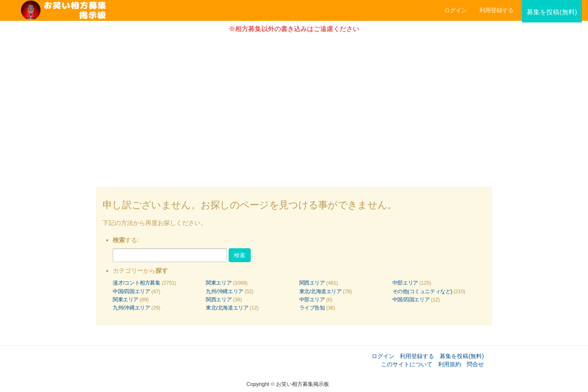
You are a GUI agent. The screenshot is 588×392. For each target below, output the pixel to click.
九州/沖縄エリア (225, 291)
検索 (240, 255)
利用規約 (450, 364)
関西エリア (312, 283)
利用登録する (417, 356)
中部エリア (405, 283)
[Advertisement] (294, 107)
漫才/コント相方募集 (137, 283)
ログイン (456, 10)
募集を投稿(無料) (462, 356)
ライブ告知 (312, 308)
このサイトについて (407, 364)
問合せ (475, 364)
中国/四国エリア (131, 291)
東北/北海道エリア (321, 291)
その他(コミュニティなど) (422, 291)
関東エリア (219, 283)
